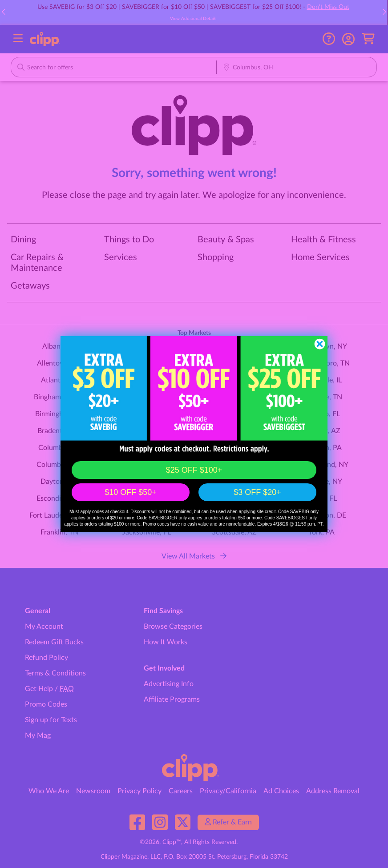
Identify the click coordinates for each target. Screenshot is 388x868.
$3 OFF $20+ (257, 492)
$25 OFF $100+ (194, 470)
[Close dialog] (320, 344)
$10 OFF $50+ (131, 492)
